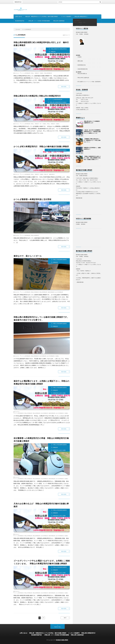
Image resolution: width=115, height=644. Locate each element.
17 (44, 618)
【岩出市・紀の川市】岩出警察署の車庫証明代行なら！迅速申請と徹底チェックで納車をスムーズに (92, 132)
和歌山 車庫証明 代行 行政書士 (39, 124)
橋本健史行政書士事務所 (62, 640)
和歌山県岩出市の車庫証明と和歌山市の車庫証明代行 (37, 96)
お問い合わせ (19, 16)
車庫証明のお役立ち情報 (59, 393)
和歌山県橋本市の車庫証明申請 (59, 49)
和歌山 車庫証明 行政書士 (37, 73)
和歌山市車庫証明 (35, 235)
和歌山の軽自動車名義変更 (60, 260)
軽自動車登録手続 (20, 21)
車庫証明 (53, 52)
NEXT (65, 618)
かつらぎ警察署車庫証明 (56, 99)
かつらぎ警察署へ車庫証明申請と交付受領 (32, 199)
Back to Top (58, 627)
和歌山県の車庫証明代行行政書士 (58, 102)
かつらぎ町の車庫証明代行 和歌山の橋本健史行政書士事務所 (41, 146)
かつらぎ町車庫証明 (26, 73)
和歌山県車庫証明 (48, 73)
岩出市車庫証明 (43, 356)
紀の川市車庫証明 (59, 292)
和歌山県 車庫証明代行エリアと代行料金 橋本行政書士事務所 (42, 16)
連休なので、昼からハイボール (28, 256)
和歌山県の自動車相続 (59, 21)
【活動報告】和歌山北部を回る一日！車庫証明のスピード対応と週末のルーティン (92, 140)
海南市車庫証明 (51, 292)
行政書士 (57, 356)
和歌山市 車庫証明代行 (49, 174)
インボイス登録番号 (66, 16)
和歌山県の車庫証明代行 (81, 16)
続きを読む (64, 87)
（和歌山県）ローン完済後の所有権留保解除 (39, 21)
